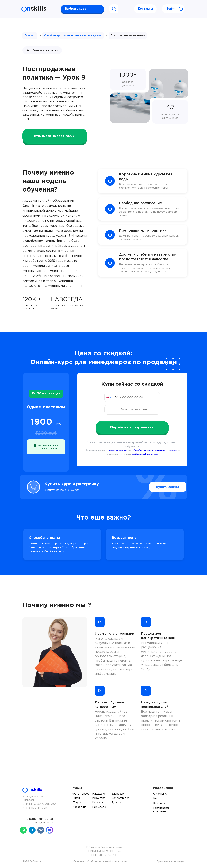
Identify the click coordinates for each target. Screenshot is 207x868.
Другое (116, 803)
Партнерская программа (161, 810)
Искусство (99, 798)
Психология (99, 807)
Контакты (145, 9)
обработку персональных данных (155, 450)
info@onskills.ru (44, 823)
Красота (97, 803)
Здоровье (118, 794)
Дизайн (77, 798)
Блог (156, 799)
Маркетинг (79, 807)
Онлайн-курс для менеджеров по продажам (73, 36)
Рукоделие (99, 794)
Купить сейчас (161, 487)
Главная (30, 36)
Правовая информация (170, 862)
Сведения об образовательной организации (100, 862)
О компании (160, 794)
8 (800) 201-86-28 (40, 819)
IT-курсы (78, 803)
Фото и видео (81, 794)
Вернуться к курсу (42, 50)
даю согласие (118, 450)
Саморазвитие (121, 798)
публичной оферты (145, 454)
